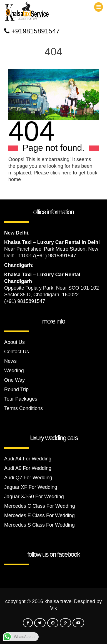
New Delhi (16, 233)
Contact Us (17, 352)
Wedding (14, 371)
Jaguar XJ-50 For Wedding (34, 497)
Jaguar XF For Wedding (31, 487)
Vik (53, 608)
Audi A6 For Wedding (28, 468)
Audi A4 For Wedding (28, 459)
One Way (14, 380)
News (10, 361)
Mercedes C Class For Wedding (40, 506)
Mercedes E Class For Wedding (39, 515)
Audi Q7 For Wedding (28, 478)
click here (61, 173)
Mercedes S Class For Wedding (39, 525)
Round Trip (16, 389)
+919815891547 (36, 31)
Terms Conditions (23, 408)
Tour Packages (21, 399)
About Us (14, 342)
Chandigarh (18, 265)
